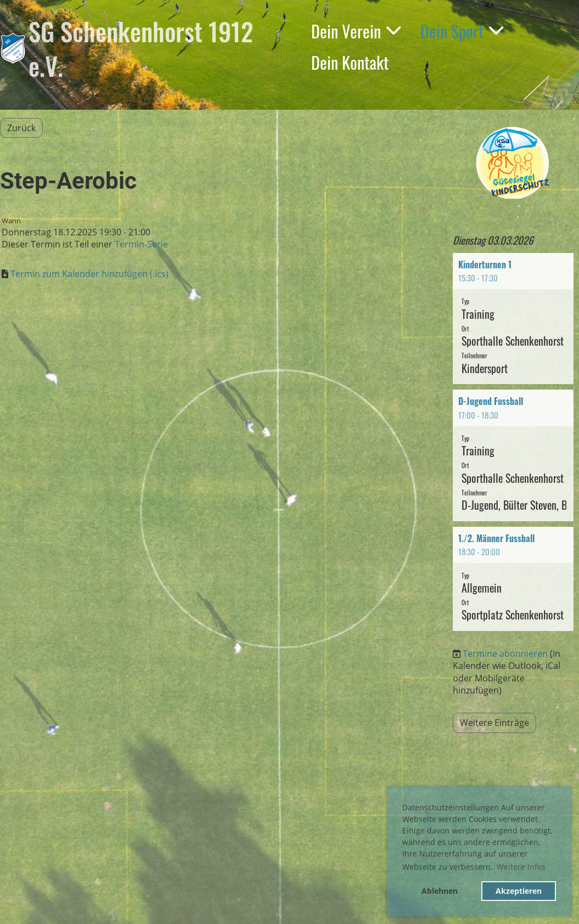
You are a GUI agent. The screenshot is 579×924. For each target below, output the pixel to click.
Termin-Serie (141, 244)
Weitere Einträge (494, 723)
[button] (513, 319)
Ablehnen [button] (440, 891)
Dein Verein (356, 31)
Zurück (21, 128)
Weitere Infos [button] (521, 867)
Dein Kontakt (350, 62)
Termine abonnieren (505, 653)
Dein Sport (462, 31)
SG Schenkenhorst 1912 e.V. (141, 48)
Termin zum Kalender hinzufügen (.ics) (89, 274)
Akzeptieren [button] (519, 891)
